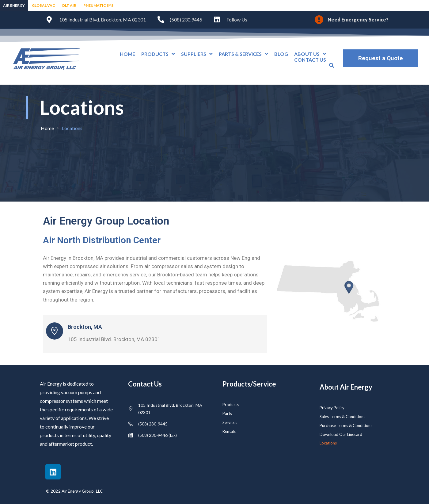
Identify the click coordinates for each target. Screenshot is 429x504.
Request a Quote (381, 58)
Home (47, 128)
